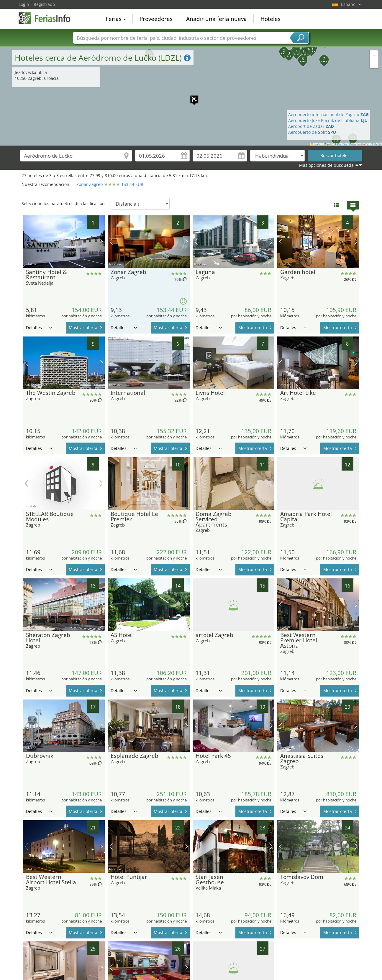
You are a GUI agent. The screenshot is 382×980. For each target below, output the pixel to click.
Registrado (44, 4)
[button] (191, 96)
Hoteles (270, 19)
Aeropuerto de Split (312, 132)
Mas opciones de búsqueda (326, 165)
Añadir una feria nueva (217, 19)
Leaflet (317, 144)
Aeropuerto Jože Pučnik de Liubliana (328, 120)
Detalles (39, 328)
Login (24, 4)
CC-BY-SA (376, 144)
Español (351, 4)
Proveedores (156, 19)
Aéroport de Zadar (311, 126)
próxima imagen (101, 242)
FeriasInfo (48, 18)
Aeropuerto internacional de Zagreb (328, 114)
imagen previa (26, 242)
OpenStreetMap (346, 144)
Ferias (116, 19)
